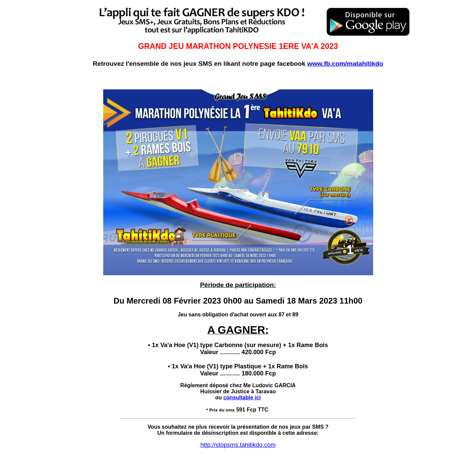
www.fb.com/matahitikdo (345, 64)
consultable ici (242, 398)
